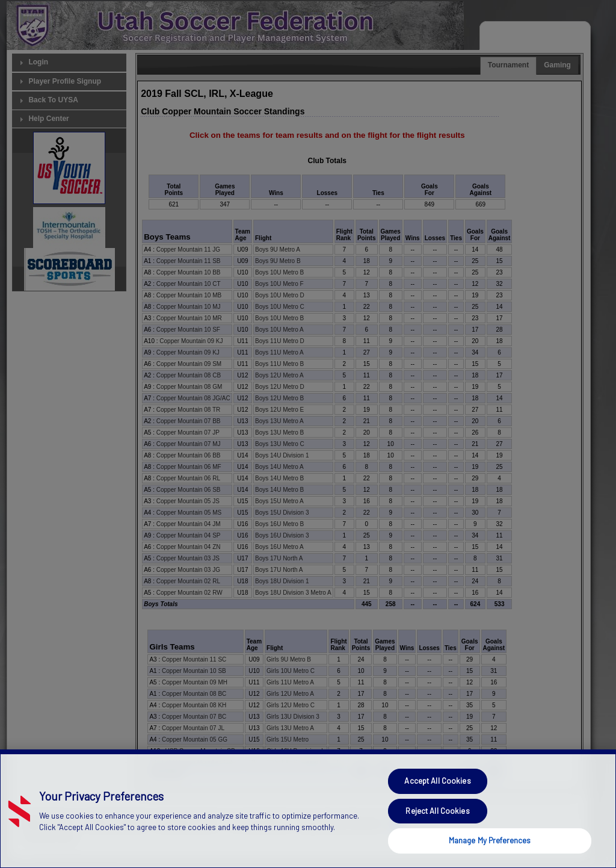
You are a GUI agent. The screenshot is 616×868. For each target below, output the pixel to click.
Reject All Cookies (437, 835)
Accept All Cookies (437, 805)
